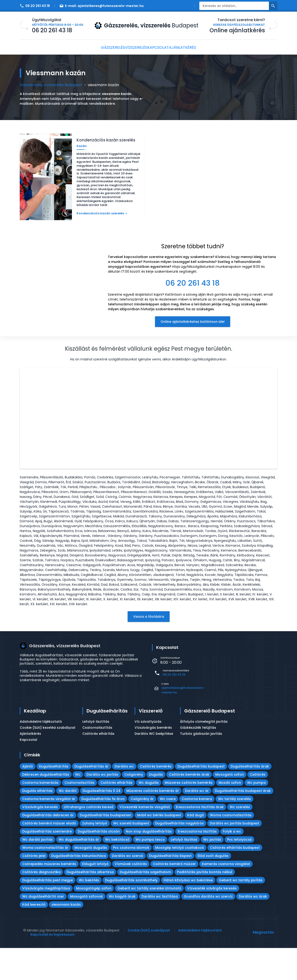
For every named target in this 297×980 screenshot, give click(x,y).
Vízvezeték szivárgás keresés (212, 920)
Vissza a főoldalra (149, 649)
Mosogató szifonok (86, 928)
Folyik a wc (232, 863)
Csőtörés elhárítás (98, 766)
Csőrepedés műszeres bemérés (49, 896)
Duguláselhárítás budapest (201, 798)
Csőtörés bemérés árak (189, 807)
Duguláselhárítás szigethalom (145, 904)
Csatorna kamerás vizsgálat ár (49, 831)
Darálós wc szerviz (128, 888)
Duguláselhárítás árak (250, 798)
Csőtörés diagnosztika (41, 904)
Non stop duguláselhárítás (149, 863)
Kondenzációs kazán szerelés (100, 211)
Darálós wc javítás (102, 807)
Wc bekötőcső (117, 872)
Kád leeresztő (34, 937)
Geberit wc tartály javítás (241, 912)
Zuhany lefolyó (95, 855)
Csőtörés (258, 807)
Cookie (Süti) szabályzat (149, 962)
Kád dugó (196, 847)
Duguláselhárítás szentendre (47, 863)
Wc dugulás (149, 815)
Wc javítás (212, 872)
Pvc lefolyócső (239, 872)
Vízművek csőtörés (131, 896)
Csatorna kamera (197, 831)
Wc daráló (68, 823)
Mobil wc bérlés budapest (159, 847)
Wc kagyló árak (122, 928)
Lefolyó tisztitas (184, 872)
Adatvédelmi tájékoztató (41, 754)
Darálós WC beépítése (154, 766)
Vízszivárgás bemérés (153, 760)
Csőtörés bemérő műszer (174, 896)
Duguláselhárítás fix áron (103, 831)
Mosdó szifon (230, 815)
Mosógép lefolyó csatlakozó (180, 880)
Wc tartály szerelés (234, 831)
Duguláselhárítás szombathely (131, 912)
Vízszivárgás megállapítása (46, 920)
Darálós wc (124, 798)
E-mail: (102, 6)
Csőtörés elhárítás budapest (235, 880)
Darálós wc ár (197, 823)
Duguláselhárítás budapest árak (243, 823)
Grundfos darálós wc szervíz (208, 928)
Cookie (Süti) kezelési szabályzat (48, 760)
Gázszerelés (106, 47)
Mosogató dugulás (91, 880)
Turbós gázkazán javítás (201, 766)
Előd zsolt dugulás (213, 888)
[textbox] (193, 266)
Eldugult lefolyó (95, 896)
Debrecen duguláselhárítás (46, 807)
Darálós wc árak (253, 928)
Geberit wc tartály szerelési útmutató (149, 920)
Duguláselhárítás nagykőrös (179, 855)
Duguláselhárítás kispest (170, 888)
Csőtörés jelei (34, 888)
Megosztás (263, 964)
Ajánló (28, 798)
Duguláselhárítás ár (92, 798)
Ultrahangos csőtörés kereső (89, 839)
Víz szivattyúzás (148, 754)
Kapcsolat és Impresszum (52, 967)
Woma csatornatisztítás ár (45, 880)
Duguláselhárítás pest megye (48, 912)
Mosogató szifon (230, 807)
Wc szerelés (240, 839)
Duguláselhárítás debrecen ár (48, 847)
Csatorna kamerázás (40, 815)
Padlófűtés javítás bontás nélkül (205, 904)
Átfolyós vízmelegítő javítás (204, 754)
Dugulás (156, 807)
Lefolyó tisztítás (96, 754)
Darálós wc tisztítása (160, 928)
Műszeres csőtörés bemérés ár (153, 823)
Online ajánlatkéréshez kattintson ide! (193, 324)
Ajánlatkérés (190, 47)
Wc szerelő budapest (131, 855)
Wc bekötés (89, 912)
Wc (78, 807)
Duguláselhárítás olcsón (99, 863)
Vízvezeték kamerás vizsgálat (145, 839)
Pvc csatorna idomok (131, 880)
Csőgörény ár (142, 831)
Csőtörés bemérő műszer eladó (49, 855)
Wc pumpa (256, 815)
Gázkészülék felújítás (198, 760)
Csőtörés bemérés (156, 798)
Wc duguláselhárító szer (43, 928)
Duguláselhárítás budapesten (105, 847)
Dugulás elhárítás (37, 823)
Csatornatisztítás (97, 760)
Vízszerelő (151, 743)
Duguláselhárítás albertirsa (90, 904)
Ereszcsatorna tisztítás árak (200, 839)
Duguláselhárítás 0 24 (102, 823)
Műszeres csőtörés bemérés (189, 815)
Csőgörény (134, 807)
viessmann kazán (66, 937)
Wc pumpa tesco (150, 872)
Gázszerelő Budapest (210, 743)
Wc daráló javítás (37, 872)
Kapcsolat (161, 47)
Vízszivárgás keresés (40, 839)
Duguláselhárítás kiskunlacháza (79, 888)
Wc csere (168, 831)
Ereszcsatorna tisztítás (197, 863)
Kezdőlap (35, 743)
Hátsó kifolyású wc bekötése (188, 912)
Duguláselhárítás (107, 743)
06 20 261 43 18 (35, 6)
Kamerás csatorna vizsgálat (226, 896)
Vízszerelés (134, 47)
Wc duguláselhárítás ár (79, 872)
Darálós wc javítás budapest (234, 855)
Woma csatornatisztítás (231, 847)
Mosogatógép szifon (94, 920)
